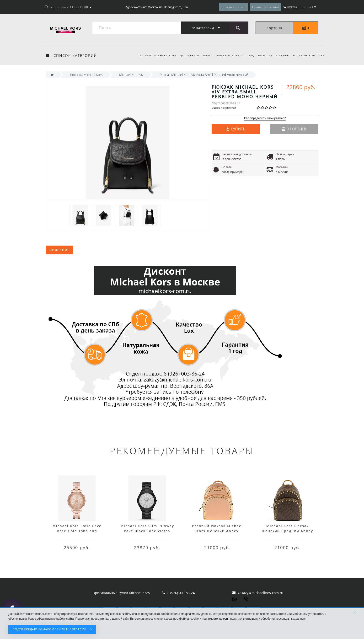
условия (224, 619)
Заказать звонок (233, 7)
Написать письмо (266, 7)
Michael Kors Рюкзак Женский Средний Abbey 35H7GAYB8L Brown (288, 531)
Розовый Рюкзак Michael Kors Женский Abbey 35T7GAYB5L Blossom (217, 531)
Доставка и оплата (193, 55)
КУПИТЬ (238, 129)
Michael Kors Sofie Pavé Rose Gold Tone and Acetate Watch (77, 531)
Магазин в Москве (309, 55)
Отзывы (282, 55)
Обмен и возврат (227, 55)
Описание (59, 250)
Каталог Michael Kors (154, 55)
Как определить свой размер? (265, 118)
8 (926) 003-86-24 (181, 593)
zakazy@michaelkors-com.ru (261, 593)
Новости (264, 55)
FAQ (249, 55)
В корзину (294, 129)
